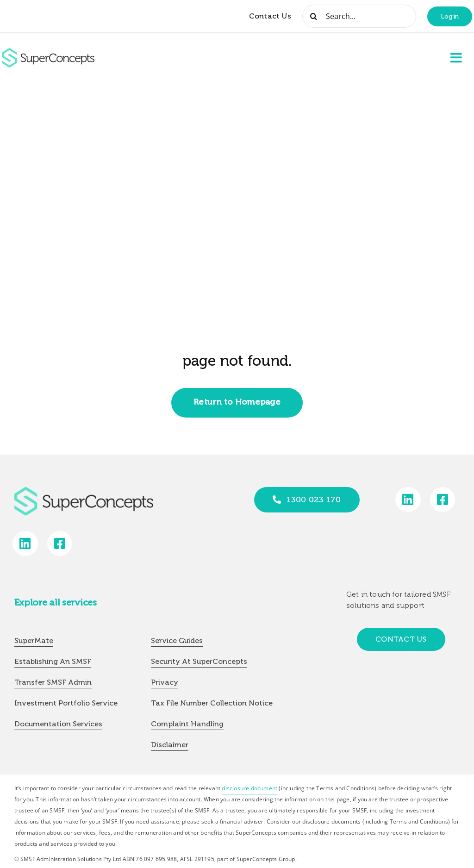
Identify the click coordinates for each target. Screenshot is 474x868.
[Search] (314, 16)
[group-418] (48, 52)
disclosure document (249, 788)
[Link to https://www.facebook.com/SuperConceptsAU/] (443, 500)
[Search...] (359, 16)
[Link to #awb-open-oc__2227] (456, 58)
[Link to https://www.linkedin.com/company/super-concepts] (408, 500)
